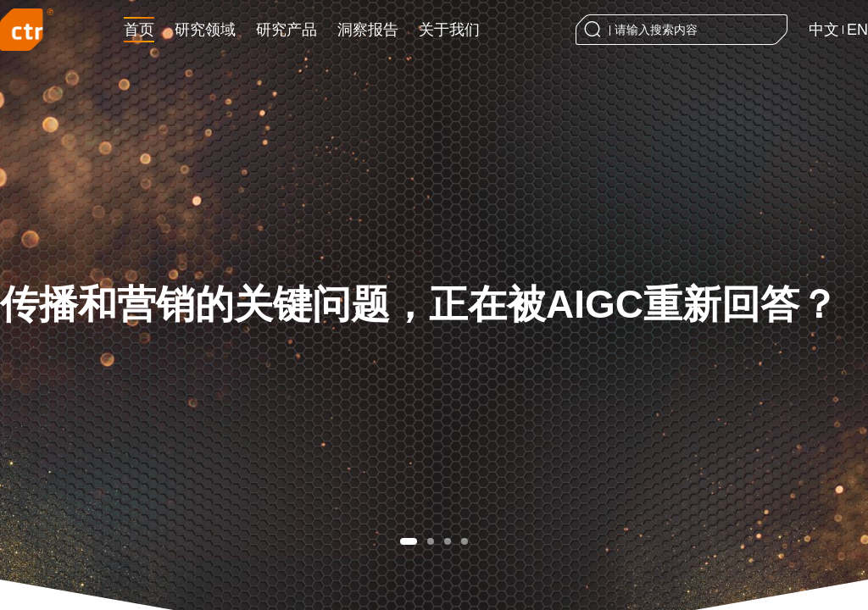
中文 (824, 30)
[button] (409, 541)
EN (857, 30)
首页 (139, 30)
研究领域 (205, 30)
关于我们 (449, 30)
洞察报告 (368, 30)
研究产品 (287, 30)
